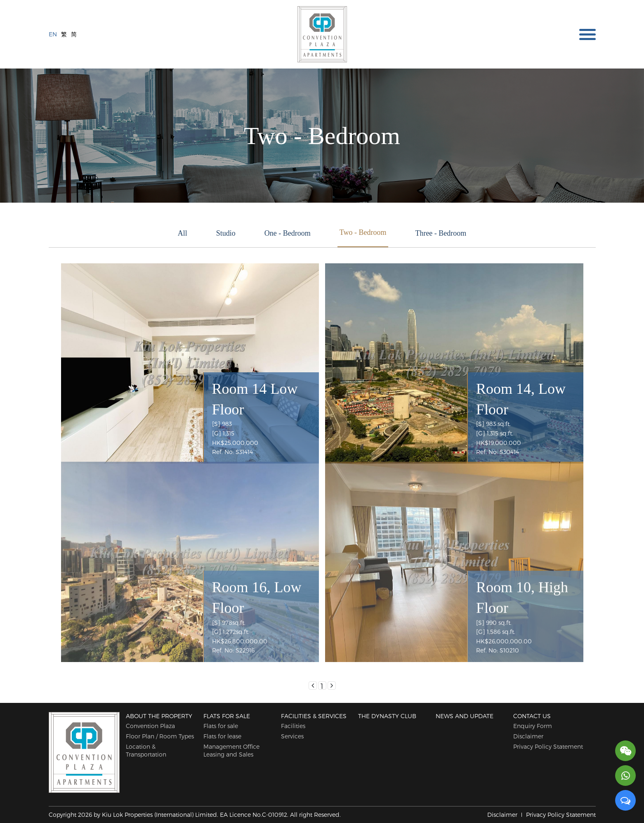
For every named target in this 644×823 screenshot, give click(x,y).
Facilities (293, 726)
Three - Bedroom (441, 233)
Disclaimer (528, 736)
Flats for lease (222, 736)
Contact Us (532, 716)
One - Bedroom (288, 233)
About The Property (159, 716)
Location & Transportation (146, 751)
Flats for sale (227, 716)
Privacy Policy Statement (548, 746)
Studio (226, 233)
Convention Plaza (150, 726)
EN (53, 34)
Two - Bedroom (363, 232)
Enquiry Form (533, 726)
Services (292, 736)
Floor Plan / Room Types (160, 736)
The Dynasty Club (387, 716)
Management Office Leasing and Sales (231, 751)
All (183, 233)
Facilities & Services (314, 716)
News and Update (465, 716)
